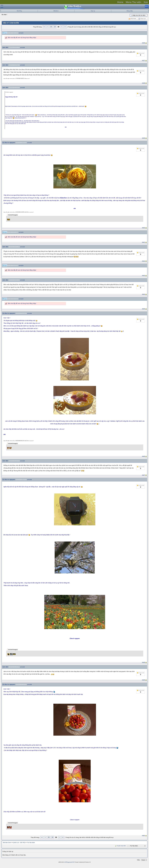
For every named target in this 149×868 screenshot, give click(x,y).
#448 (143, 662)
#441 (143, 242)
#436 (143, 43)
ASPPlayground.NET (69, 862)
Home (120, 2)
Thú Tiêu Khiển (31, 843)
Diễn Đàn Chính (7, 843)
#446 (143, 456)
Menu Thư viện (134, 2)
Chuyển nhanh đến (120, 846)
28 (51, 27)
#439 (143, 138)
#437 (143, 60)
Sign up (93, 11)
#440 (143, 228)
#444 (143, 294)
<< (44, 27)
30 (58, 27)
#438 (143, 83)
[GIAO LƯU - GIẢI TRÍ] (19, 843)
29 (55, 27)
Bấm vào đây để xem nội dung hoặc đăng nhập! (22, 38)
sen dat (5, 47)
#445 (143, 309)
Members (56, 11)
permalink (21, 33)
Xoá (146, 2)
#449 (143, 680)
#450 (143, 836)
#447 (143, 475)
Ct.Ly (5, 33)
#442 (143, 261)
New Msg (19, 11)
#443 (143, 275)
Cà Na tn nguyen (9, 142)
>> (65, 27)
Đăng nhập (130, 11)
